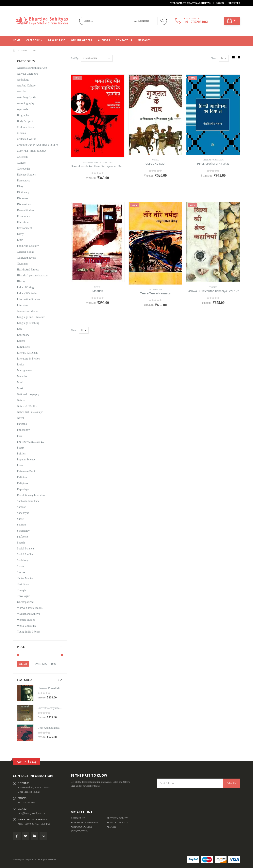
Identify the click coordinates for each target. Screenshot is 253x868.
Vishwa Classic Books (30, 608)
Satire (20, 519)
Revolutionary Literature (98, 162)
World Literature (27, 626)
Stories (213, 287)
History (21, 281)
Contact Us (124, 40)
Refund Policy (117, 822)
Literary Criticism (213, 160)
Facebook (17, 836)
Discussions (24, 204)
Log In (220, 3)
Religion (22, 477)
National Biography (28, 394)
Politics (21, 454)
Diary (20, 186)
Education (23, 222)
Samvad (22, 507)
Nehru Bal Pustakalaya (30, 412)
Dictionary (23, 192)
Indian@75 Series (27, 293)
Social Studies (25, 554)
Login (111, 827)
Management (24, 370)
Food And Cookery (28, 246)
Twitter (26, 836)
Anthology (23, 80)
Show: (214, 58)
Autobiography (26, 103)
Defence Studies (26, 175)
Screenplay (23, 531)
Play (20, 436)
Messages (144, 40)
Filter (23, 664)
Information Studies (28, 299)
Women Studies (26, 620)
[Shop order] (97, 58)
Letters (21, 341)
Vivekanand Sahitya (28, 614)
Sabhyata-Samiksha (28, 501)
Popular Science (26, 460)
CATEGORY (33, 40)
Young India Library (29, 632)
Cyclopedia (24, 169)
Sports (21, 566)
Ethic (20, 240)
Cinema (21, 133)
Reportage (23, 489)
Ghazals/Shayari (26, 258)
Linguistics (23, 347)
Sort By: (75, 58)
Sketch (21, 543)
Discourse (23, 198)
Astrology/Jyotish (27, 97)
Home (17, 40)
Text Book (23, 584)
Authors (104, 40)
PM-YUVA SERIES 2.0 (31, 442)
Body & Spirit (25, 121)
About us (78, 818)
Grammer (22, 264)
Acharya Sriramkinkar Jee (32, 68)
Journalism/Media (27, 311)
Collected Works (26, 139)
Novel (155, 160)
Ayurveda (23, 109)
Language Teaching (28, 323)
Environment (24, 228)
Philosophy (23, 430)
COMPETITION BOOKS (32, 151)
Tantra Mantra (25, 578)
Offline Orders (82, 40)
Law (19, 329)
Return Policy (117, 818)
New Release (57, 40)
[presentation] (59, 680)
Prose (20, 465)
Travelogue (155, 290)
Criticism (22, 157)
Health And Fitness (28, 270)
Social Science (25, 549)
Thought (22, 590)
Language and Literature (31, 317)
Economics (23, 216)
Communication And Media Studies (37, 145)
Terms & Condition (84, 822)
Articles (22, 92)
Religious (22, 483)
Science (21, 525)
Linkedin (34, 836)
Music (21, 388)
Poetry (21, 448)
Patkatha (22, 424)
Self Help (22, 537)
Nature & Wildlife (27, 406)
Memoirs (22, 376)
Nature (21, 400)
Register (234, 3)
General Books (25, 252)
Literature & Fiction (29, 359)
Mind (20, 382)
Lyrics (21, 365)
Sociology (23, 560)
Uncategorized (25, 602)
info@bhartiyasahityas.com (32, 813)
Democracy (24, 181)
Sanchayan (23, 513)
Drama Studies (25, 210)
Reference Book (26, 471)
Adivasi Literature (27, 74)
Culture (21, 163)
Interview (22, 305)
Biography (23, 115)
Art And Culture (26, 86)
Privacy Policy (82, 827)
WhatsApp (43, 836)
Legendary (23, 335)
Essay (20, 234)
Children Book (25, 127)
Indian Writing (25, 287)
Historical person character (32, 276)
